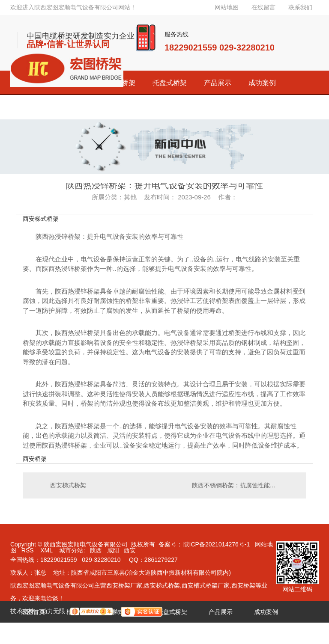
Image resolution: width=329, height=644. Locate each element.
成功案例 (262, 83)
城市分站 (71, 550)
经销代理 (33, 633)
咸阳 (113, 550)
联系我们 (300, 7)
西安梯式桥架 (41, 219)
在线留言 (263, 7)
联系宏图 (215, 633)
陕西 (96, 550)
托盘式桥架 (170, 83)
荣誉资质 (78, 633)
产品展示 (218, 83)
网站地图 (227, 7)
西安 (130, 550)
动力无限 (53, 611)
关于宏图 (169, 633)
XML (47, 550)
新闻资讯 (124, 633)
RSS (28, 550)
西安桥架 (35, 459)
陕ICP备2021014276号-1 (217, 544)
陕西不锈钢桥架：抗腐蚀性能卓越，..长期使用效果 (245, 485)
